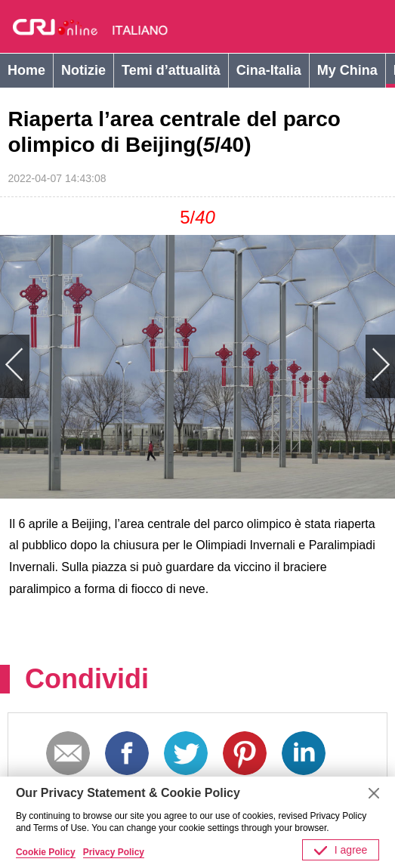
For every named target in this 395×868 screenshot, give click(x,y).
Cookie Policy (46, 852)
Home (26, 70)
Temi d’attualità (171, 70)
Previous (99, 366)
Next (297, 366)
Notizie (83, 70)
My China (347, 70)
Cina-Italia (269, 70)
